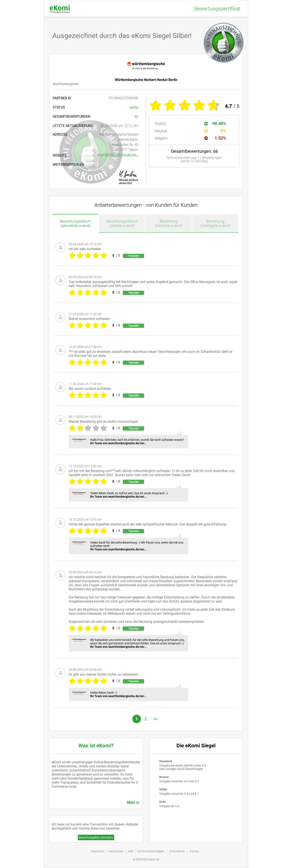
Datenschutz (116, 851)
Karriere (194, 851)
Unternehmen (177, 851)
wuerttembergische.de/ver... (118, 155)
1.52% (215, 138)
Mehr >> (133, 802)
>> (156, 719)
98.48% (215, 123)
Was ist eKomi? (96, 746)
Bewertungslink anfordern (96, 837)
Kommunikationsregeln (151, 851)
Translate (134, 256)
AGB (130, 851)
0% (215, 131)
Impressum (98, 851)
